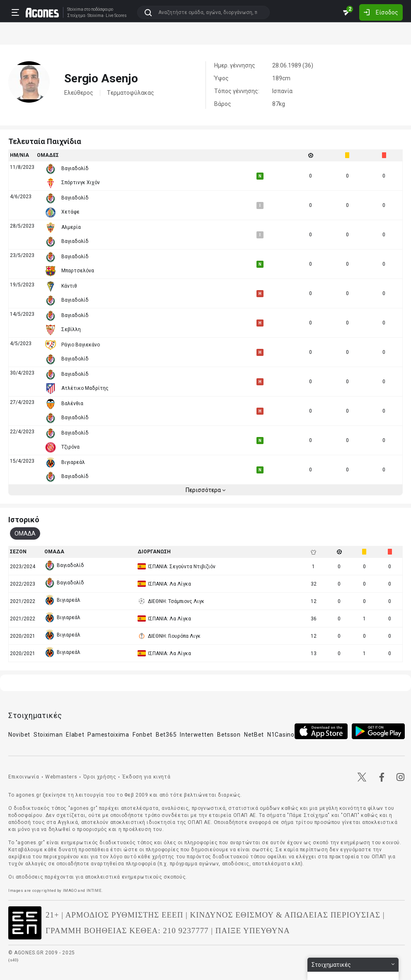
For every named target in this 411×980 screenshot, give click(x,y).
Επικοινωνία (24, 777)
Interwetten (197, 735)
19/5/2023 (22, 285)
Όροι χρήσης (100, 777)
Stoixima (75, 9)
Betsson (229, 735)
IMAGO (70, 890)
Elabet (75, 735)
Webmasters (61, 777)
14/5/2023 (22, 314)
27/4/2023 (22, 402)
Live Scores (116, 16)
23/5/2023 (22, 255)
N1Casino (281, 735)
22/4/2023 (22, 432)
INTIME (94, 890)
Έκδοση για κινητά (146, 777)
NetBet (254, 735)
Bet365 (166, 735)
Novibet (19, 735)
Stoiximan (48, 735)
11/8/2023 (22, 167)
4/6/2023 (21, 197)
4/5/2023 (21, 343)
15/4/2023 (22, 461)
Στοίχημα (76, 16)
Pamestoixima (108, 735)
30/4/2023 (22, 373)
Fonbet (143, 735)
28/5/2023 (22, 226)
